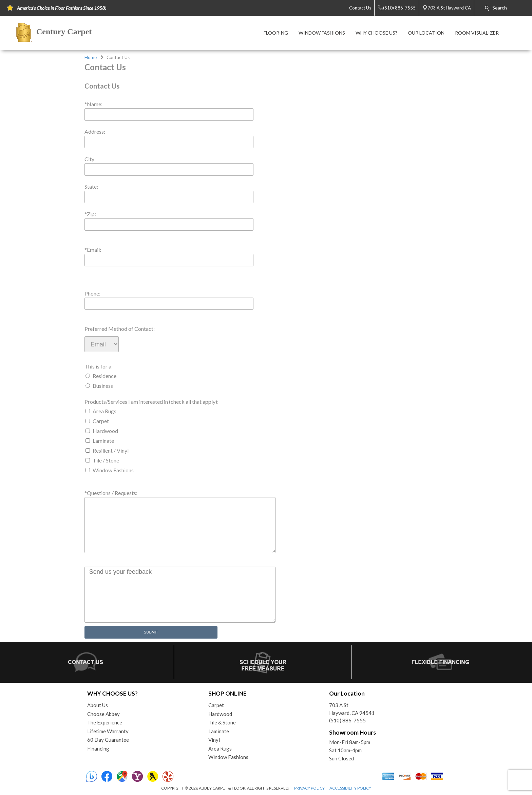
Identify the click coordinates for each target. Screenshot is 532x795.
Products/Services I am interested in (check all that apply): (151, 402)
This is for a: (99, 366)
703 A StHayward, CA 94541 (352, 709)
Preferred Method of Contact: (120, 329)
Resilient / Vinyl (111, 450)
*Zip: (90, 214)
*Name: (93, 104)
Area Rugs (104, 411)
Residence (104, 376)
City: (90, 159)
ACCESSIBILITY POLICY (350, 788)
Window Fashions (113, 470)
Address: (95, 131)
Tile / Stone (106, 460)
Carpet (101, 421)
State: (91, 186)
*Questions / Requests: (111, 493)
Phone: (92, 293)
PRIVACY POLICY (309, 788)
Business (103, 386)
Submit (151, 632)
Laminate (103, 441)
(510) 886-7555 (347, 720)
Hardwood (105, 431)
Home (91, 57)
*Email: (93, 250)
